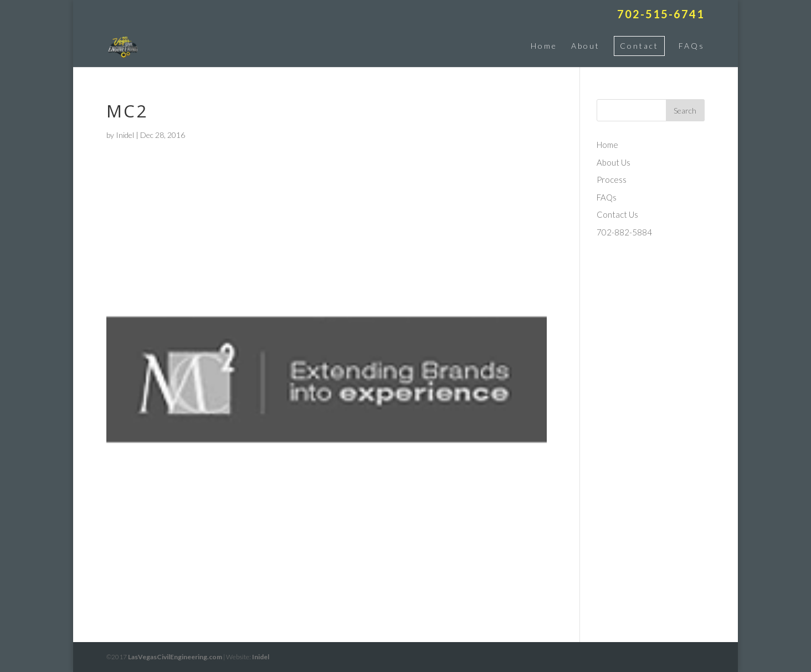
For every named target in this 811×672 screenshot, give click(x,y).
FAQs (692, 46)
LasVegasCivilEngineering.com (175, 657)
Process (612, 179)
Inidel (125, 135)
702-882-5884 (624, 232)
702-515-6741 (661, 14)
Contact (639, 46)
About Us (614, 162)
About (586, 46)
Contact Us (617, 214)
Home (544, 46)
